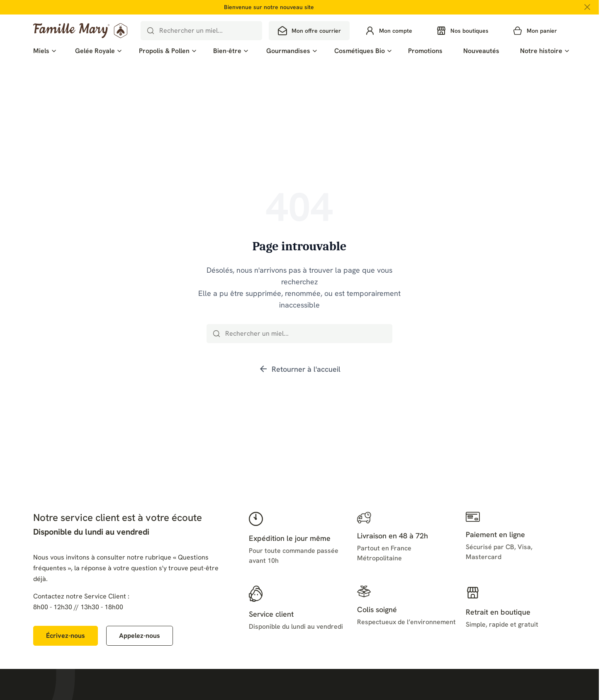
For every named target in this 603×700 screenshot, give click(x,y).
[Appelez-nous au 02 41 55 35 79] (140, 636)
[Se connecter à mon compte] (389, 31)
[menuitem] (44, 51)
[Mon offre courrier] (309, 31)
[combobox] (202, 31)
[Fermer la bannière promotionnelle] (587, 7)
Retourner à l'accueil (299, 369)
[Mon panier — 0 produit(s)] (535, 31)
